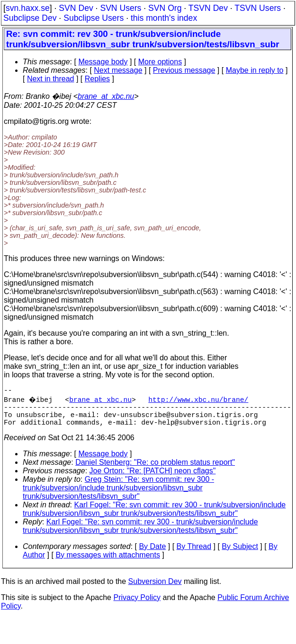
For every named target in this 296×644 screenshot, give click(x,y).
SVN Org (165, 8)
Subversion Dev (155, 589)
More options (160, 62)
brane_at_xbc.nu (106, 96)
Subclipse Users (94, 18)
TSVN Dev (208, 8)
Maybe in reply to (255, 70)
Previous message (184, 70)
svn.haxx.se (28, 8)
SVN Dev (76, 8)
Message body (103, 62)
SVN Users (121, 8)
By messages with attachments (108, 562)
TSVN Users (258, 8)
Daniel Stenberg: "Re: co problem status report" (155, 470)
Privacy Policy (137, 605)
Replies (97, 79)
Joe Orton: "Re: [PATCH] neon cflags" (153, 478)
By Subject (240, 554)
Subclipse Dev (30, 18)
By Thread (194, 554)
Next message (118, 70)
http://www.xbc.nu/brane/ (200, 401)
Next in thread (51, 79)
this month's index (164, 18)
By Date (152, 554)
